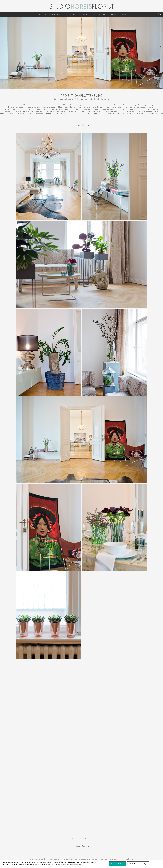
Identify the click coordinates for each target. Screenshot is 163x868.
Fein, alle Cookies (117, 864)
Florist (73, 15)
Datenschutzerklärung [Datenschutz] (73, 865)
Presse (114, 15)
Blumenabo (50, 15)
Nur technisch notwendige (138, 864)
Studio (93, 15)
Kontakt (123, 15)
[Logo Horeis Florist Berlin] (81, 6)
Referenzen (104, 15)
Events (39, 15)
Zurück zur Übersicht (82, 125)
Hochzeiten (62, 15)
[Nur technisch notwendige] (160, 864)
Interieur (83, 15)
